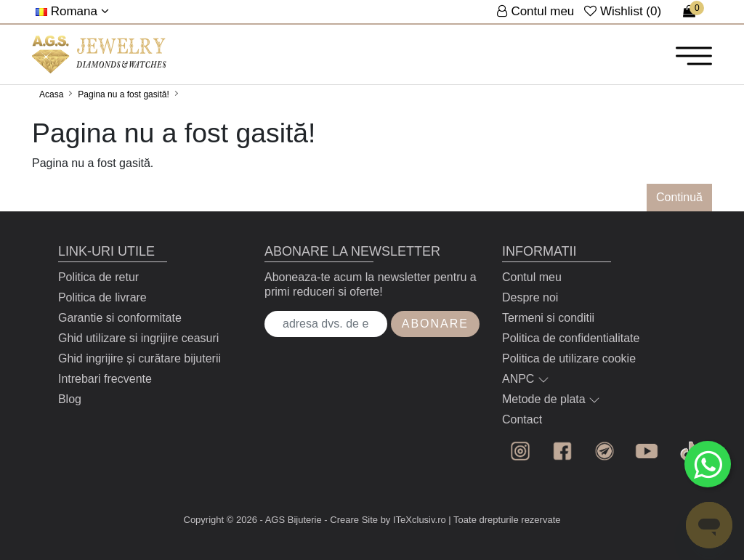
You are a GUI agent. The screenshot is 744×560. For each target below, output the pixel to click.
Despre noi (530, 297)
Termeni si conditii (548, 318)
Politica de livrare (102, 297)
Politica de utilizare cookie (569, 358)
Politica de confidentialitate (571, 338)
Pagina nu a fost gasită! (123, 94)
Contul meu (532, 277)
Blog (70, 399)
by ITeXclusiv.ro (413, 520)
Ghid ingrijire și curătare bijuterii (139, 358)
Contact (522, 419)
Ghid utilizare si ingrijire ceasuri (138, 338)
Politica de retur (98, 277)
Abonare (435, 324)
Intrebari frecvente (105, 379)
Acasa (51, 94)
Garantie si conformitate (120, 318)
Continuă (679, 197)
